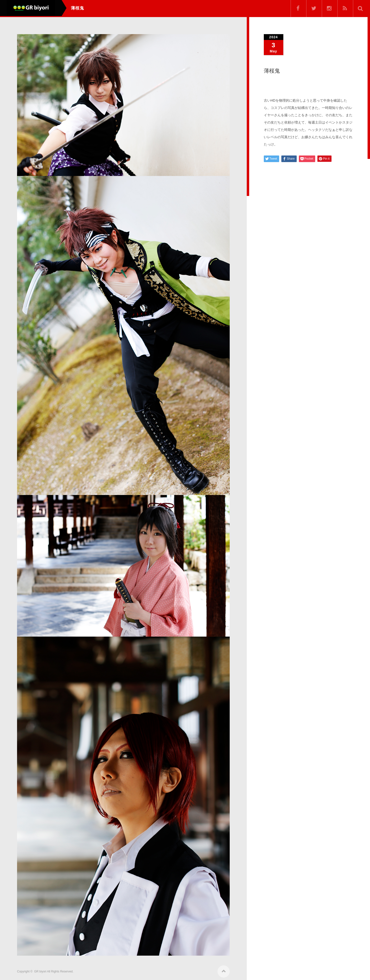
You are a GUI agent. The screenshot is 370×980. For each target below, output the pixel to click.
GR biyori (40, 971)
